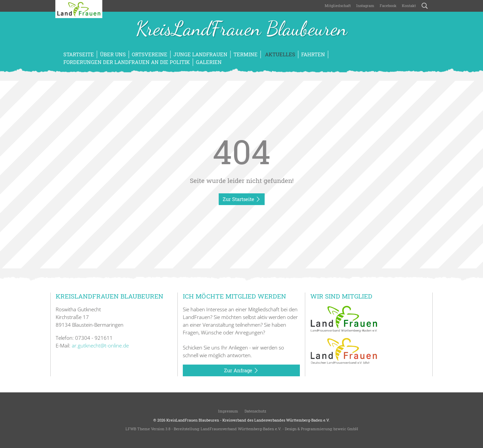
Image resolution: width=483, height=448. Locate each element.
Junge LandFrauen (200, 54)
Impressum (228, 411)
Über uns (113, 54)
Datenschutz (255, 411)
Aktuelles (279, 54)
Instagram (365, 6)
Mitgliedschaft (338, 6)
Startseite (79, 54)
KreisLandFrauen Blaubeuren (241, 29)
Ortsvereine (150, 54)
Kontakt (409, 6)
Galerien (209, 62)
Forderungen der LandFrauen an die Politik (127, 62)
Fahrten (313, 54)
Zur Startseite (242, 199)
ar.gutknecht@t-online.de (100, 345)
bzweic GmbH (346, 429)
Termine (246, 54)
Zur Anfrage (241, 371)
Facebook (388, 6)
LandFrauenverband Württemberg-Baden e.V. (241, 429)
